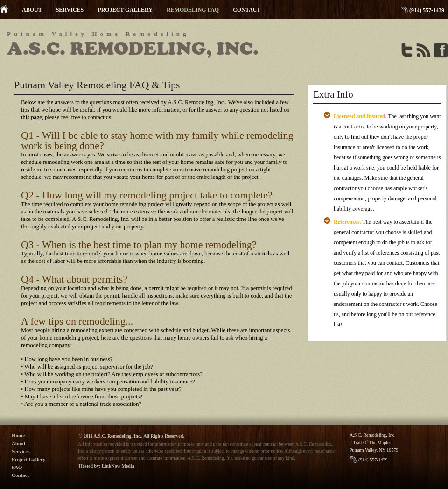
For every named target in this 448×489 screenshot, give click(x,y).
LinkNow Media (118, 466)
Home (18, 435)
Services (21, 451)
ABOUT (32, 10)
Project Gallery (28, 459)
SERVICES (70, 10)
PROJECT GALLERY (125, 10)
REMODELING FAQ (193, 10)
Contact (20, 475)
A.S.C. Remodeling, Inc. (133, 49)
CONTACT (247, 10)
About (18, 443)
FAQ (17, 467)
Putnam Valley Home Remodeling (98, 34)
